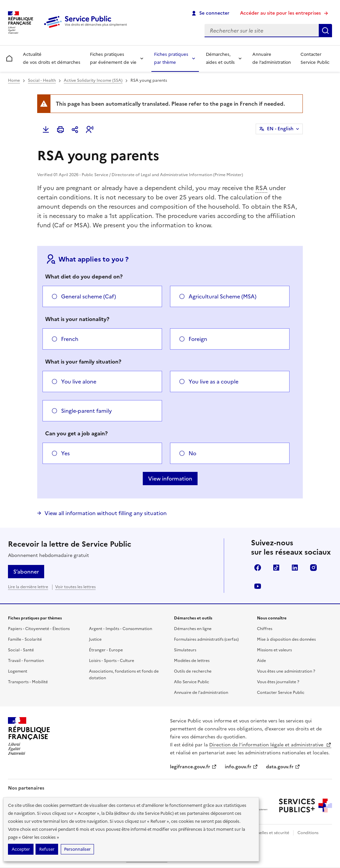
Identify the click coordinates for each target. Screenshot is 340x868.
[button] (90, 130)
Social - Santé (21, 650)
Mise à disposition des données (286, 639)
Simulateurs (185, 650)
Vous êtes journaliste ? (278, 682)
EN (280, 129)
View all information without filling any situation (106, 513)
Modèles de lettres (192, 661)
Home (14, 80)
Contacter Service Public (315, 58)
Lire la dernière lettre (28, 587)
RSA (261, 188)
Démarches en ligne (193, 629)
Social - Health (42, 80)
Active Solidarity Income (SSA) (93, 80)
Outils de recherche (193, 671)
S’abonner (26, 572)
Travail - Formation (26, 661)
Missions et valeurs (274, 650)
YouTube (258, 586)
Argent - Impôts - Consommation (121, 629)
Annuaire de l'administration (201, 693)
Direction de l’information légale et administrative (270, 745)
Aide (261, 661)
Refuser (47, 849)
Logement (18, 671)
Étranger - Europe (106, 650)
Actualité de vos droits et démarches (52, 58)
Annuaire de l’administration (272, 58)
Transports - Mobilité (28, 682)
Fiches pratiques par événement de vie (113, 58)
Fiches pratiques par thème (171, 58)
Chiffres (265, 629)
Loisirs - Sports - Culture (112, 661)
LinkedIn (295, 568)
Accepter (21, 849)
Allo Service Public (192, 682)
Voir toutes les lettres (75, 587)
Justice (95, 639)
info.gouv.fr (241, 767)
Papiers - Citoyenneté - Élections (39, 629)
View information (170, 479)
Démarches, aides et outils (220, 58)
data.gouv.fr (283, 767)
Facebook (258, 568)
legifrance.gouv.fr (193, 767)
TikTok (276, 568)
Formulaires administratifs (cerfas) (206, 639)
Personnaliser (77, 849)
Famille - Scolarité (25, 639)
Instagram (313, 568)
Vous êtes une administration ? (286, 671)
